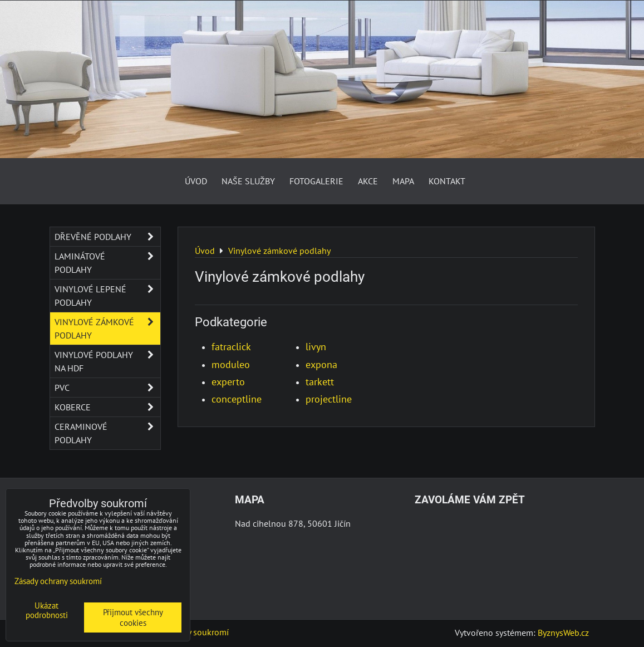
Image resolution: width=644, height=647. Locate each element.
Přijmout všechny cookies (133, 617)
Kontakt (447, 181)
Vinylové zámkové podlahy (107, 329)
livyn (316, 347)
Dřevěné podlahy (107, 237)
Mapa (403, 181)
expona (321, 364)
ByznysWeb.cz (563, 633)
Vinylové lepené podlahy (107, 296)
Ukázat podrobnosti (47, 611)
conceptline (237, 399)
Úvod (196, 181)
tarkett (320, 382)
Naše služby (248, 181)
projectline (329, 399)
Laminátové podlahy (107, 263)
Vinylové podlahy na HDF (107, 361)
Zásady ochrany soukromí (58, 581)
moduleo (231, 364)
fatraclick (231, 347)
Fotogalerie (316, 181)
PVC (107, 388)
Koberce (107, 407)
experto (228, 382)
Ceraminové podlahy (107, 433)
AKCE (368, 181)
